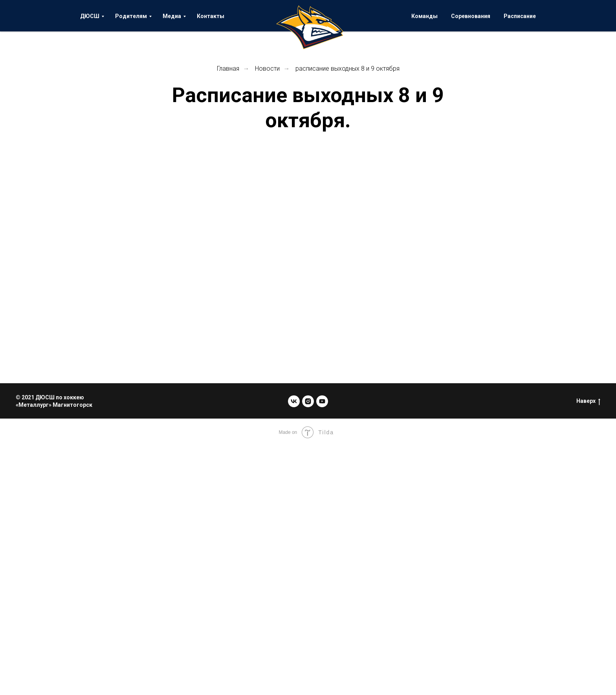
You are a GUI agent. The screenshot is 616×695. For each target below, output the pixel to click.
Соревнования (471, 16)
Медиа (172, 16)
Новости (267, 69)
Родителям (131, 16)
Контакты (211, 16)
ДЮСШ (90, 16)
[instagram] (308, 401)
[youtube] (322, 401)
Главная (228, 69)
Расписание (520, 16)
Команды (424, 16)
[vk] (294, 401)
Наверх (588, 401)
